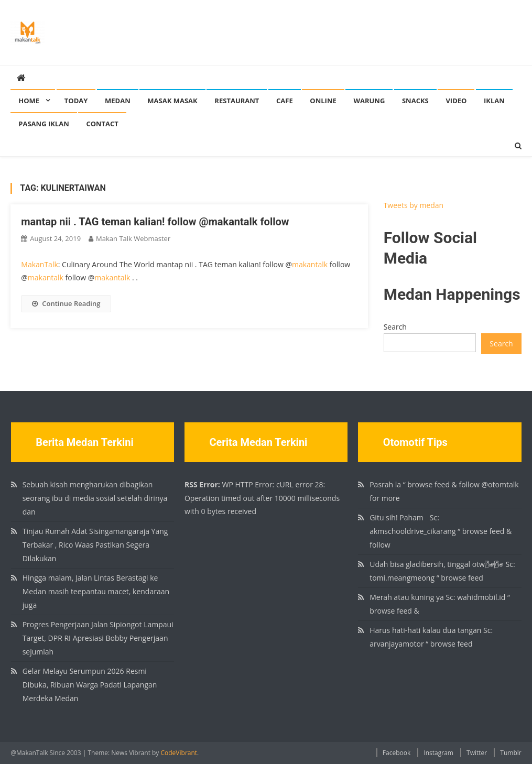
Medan (118, 101)
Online (323, 101)
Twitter (477, 753)
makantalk (310, 264)
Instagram (438, 753)
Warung (369, 101)
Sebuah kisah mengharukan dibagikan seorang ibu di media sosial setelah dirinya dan (95, 498)
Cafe (285, 101)
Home (29, 101)
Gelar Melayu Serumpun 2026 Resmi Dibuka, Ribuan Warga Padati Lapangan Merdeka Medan (90, 685)
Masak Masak (172, 101)
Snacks (415, 101)
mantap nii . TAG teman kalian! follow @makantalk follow (155, 222)
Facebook (397, 753)
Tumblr (511, 753)
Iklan (494, 101)
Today (76, 101)
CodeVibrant (179, 753)
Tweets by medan (414, 205)
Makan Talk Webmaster (133, 238)
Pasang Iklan (44, 124)
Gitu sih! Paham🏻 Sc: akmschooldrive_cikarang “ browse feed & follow (441, 531)
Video (456, 101)
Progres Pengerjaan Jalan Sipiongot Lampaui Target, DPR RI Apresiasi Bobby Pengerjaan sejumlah (98, 638)
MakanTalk (39, 264)
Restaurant (237, 101)
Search (395, 327)
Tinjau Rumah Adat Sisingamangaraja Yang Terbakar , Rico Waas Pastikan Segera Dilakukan (95, 545)
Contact (102, 124)
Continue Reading (66, 303)
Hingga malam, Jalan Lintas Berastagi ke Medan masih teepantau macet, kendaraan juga (96, 591)
